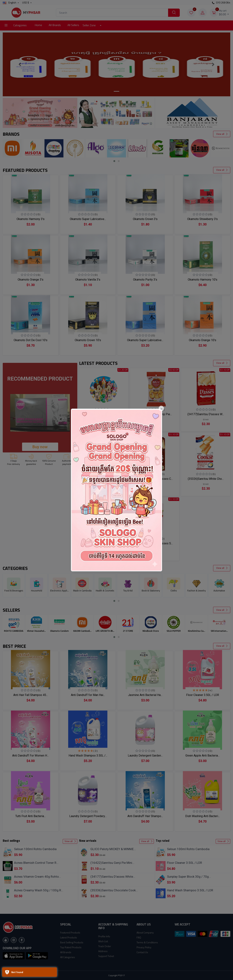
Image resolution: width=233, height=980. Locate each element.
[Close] (161, 408)
